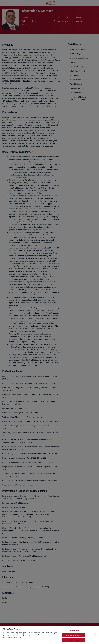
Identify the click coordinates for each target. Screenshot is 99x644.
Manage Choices (74, 630)
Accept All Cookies (74, 640)
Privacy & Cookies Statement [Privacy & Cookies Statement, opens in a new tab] (12, 638)
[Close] (96, 635)
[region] (49, 635)
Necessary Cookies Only (74, 635)
